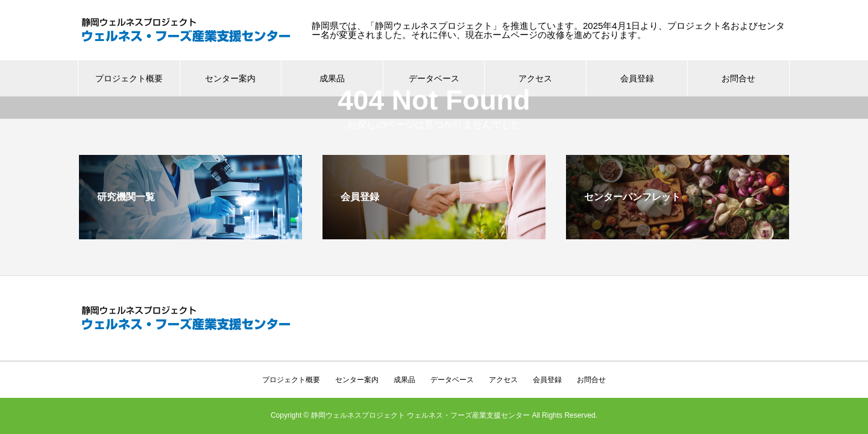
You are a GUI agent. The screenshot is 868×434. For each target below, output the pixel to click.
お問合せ (738, 78)
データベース (452, 357)
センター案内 (230, 78)
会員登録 (637, 78)
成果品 (332, 78)
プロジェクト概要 (129, 78)
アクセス (535, 78)
